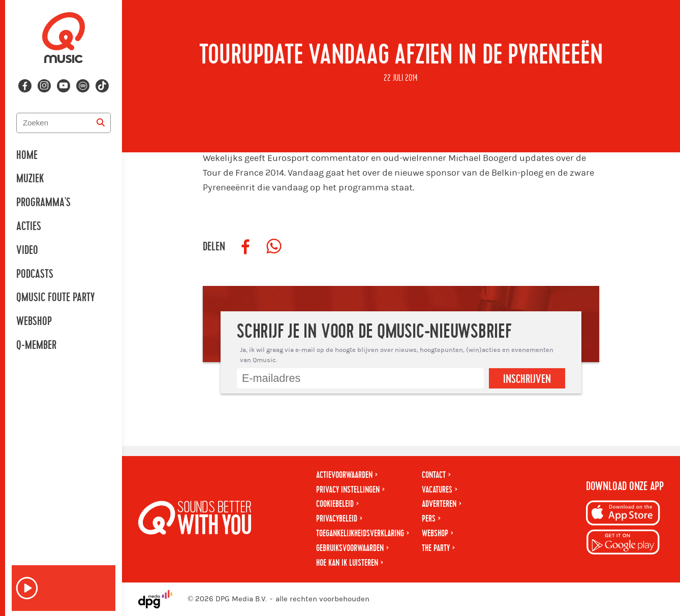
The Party (436, 548)
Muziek (30, 179)
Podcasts (35, 274)
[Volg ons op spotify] (83, 86)
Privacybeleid (337, 519)
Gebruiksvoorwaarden (350, 548)
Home (27, 155)
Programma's (43, 203)
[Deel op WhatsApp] (274, 247)
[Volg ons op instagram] (44, 86)
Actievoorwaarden (344, 475)
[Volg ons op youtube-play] (64, 86)
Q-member (36, 345)
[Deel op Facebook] (245, 247)
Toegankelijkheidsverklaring (360, 533)
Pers (429, 519)
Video (27, 250)
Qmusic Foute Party (55, 298)
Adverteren (439, 504)
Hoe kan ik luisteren (347, 563)
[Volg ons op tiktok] (102, 86)
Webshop (34, 321)
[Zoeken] (101, 123)
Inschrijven (527, 379)
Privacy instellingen (348, 490)
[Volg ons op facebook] (25, 86)
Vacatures (437, 490)
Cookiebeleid (335, 504)
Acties (29, 226)
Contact (434, 475)
